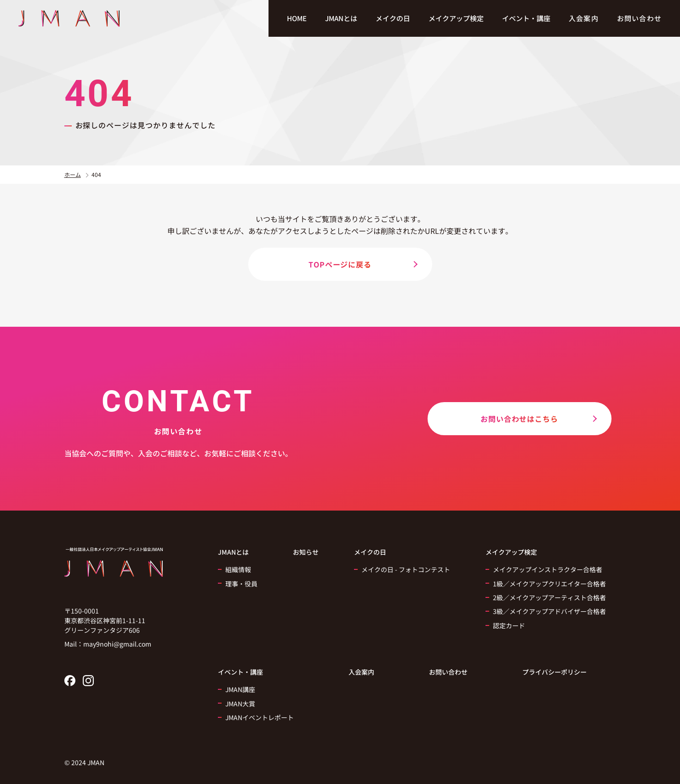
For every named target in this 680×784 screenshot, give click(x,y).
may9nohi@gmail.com (117, 644)
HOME (297, 18)
